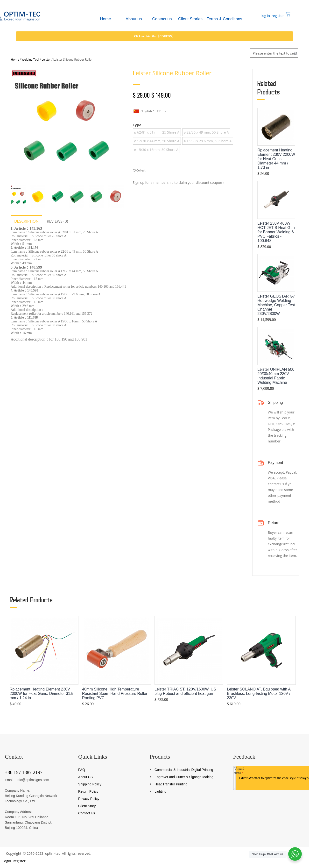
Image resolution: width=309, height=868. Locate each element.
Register (19, 861)
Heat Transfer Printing (171, 784)
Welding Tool (30, 60)
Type (137, 125)
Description (26, 221)
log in (265, 16)
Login (6, 861)
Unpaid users (239, 771)
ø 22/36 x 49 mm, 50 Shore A (206, 132)
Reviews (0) (57, 221)
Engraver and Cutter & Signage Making (184, 777)
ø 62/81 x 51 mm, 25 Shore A (157, 132)
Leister (46, 60)
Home (15, 60)
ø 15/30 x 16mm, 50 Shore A (156, 150)
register (277, 16)
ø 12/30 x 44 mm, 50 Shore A (157, 141)
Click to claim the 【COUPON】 (154, 36)
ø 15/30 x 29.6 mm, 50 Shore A (208, 141)
